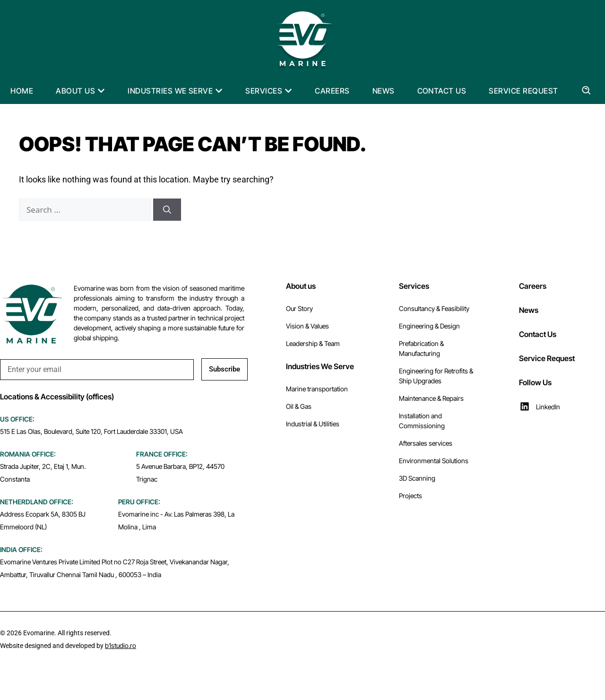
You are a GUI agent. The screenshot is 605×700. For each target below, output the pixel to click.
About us (301, 286)
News (529, 310)
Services (414, 286)
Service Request (547, 358)
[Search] (167, 210)
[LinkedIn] (525, 406)
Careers (533, 286)
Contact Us (538, 334)
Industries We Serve (320, 366)
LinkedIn (548, 407)
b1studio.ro (121, 645)
